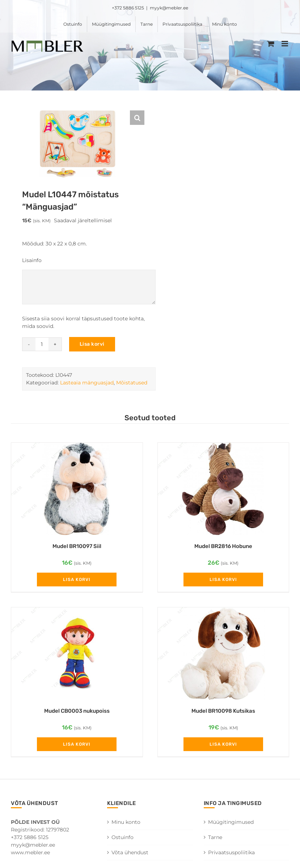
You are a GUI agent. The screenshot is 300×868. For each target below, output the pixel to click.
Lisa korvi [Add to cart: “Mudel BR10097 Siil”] (77, 580)
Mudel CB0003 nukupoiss (77, 711)
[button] (137, 118)
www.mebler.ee (30, 852)
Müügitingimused (231, 822)
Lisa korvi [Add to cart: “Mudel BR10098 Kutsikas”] (223, 744)
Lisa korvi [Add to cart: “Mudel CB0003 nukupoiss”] (77, 744)
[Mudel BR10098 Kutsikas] (223, 654)
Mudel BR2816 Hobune (223, 546)
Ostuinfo (122, 837)
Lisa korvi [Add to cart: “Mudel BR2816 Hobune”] (223, 580)
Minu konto (126, 822)
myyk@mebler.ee (169, 8)
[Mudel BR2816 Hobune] (223, 489)
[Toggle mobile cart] (271, 44)
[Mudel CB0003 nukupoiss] (77, 654)
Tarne (215, 837)
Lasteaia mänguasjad (87, 383)
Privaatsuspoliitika (231, 852)
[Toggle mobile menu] (285, 44)
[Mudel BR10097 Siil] (77, 489)
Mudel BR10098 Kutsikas (223, 711)
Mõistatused (132, 383)
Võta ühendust (130, 852)
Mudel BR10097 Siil (77, 546)
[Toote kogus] (42, 344)
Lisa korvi (92, 344)
